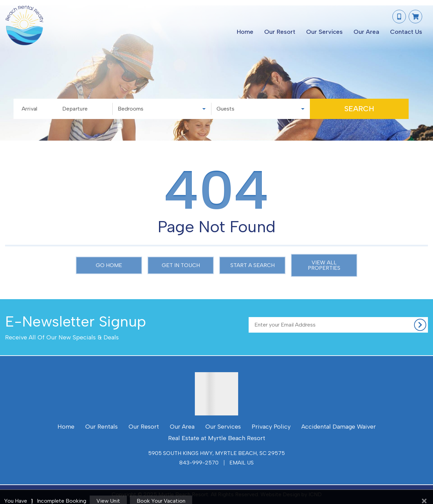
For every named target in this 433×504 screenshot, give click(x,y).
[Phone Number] (399, 17)
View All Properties (324, 265)
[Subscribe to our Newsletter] (338, 325)
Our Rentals (101, 427)
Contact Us (406, 32)
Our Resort (280, 32)
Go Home (109, 265)
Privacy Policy (271, 427)
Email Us (242, 463)
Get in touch (181, 265)
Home (245, 32)
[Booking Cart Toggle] (415, 17)
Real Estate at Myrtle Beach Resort (217, 438)
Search (359, 109)
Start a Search (253, 265)
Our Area (366, 32)
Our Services (324, 32)
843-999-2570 (199, 463)
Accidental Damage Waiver (339, 427)
